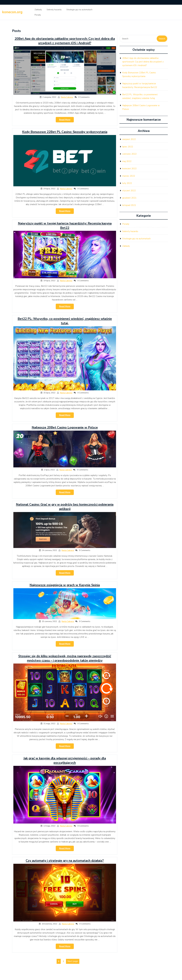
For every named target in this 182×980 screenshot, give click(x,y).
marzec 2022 (129, 176)
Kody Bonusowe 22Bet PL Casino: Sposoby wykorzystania (65, 132)
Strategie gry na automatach (79, 10)
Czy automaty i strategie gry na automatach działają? (65, 861)
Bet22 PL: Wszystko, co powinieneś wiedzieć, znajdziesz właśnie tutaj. (65, 321)
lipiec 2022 (128, 147)
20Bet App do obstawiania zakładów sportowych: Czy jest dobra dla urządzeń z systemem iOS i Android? (65, 41)
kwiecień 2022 (129, 169)
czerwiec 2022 (129, 154)
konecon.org (12, 12)
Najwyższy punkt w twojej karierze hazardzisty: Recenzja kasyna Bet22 (65, 226)
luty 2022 (127, 183)
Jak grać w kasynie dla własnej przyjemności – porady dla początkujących (65, 761)
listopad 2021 (129, 205)
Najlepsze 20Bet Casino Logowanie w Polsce (65, 427)
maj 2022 (127, 161)
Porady (38, 15)
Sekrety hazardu (54, 10)
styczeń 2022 (129, 191)
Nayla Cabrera (67, 97)
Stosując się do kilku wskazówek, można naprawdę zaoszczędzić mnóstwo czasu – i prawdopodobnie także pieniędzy (65, 658)
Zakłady (38, 10)
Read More (66, 120)
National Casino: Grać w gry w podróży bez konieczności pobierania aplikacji (65, 507)
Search (162, 39)
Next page (73, 961)
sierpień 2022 (129, 139)
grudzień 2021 (129, 198)
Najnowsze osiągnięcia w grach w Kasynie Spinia (65, 585)
